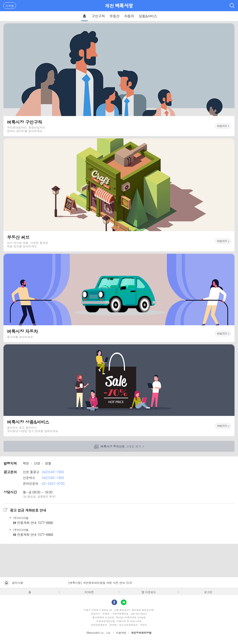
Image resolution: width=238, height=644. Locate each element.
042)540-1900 (53, 472)
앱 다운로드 (149, 592)
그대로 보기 (121, 446)
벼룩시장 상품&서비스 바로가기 (119, 390)
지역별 (10, 6)
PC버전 (89, 592)
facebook (114, 602)
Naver (124, 602)
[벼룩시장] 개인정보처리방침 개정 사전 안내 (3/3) (100, 583)
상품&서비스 (148, 16)
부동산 (114, 16)
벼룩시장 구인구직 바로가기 (119, 80)
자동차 (129, 16)
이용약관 (121, 633)
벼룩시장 (124, 6)
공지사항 (18, 583)
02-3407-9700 (53, 483)
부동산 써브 (119, 195)
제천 (110, 6)
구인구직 (98, 16)
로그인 (208, 592)
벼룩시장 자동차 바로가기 (119, 298)
